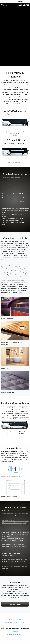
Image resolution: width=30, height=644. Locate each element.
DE (19, 1)
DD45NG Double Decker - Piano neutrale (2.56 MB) (15, 521)
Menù (5, 5)
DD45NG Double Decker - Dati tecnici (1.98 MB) (15, 560)
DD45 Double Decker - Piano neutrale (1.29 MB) (15, 523)
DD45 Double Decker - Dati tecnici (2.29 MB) (14, 561)
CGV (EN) (23, 622)
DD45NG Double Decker (15, 134)
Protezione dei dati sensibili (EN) (15, 634)
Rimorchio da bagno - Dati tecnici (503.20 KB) (14, 546)
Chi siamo (12, 619)
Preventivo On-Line (15, 604)
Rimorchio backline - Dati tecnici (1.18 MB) (13, 544)
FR (25, 1)
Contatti (19, 619)
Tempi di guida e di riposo (11, 622)
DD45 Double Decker (15, 163)
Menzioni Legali (15, 631)
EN (22, 1)
